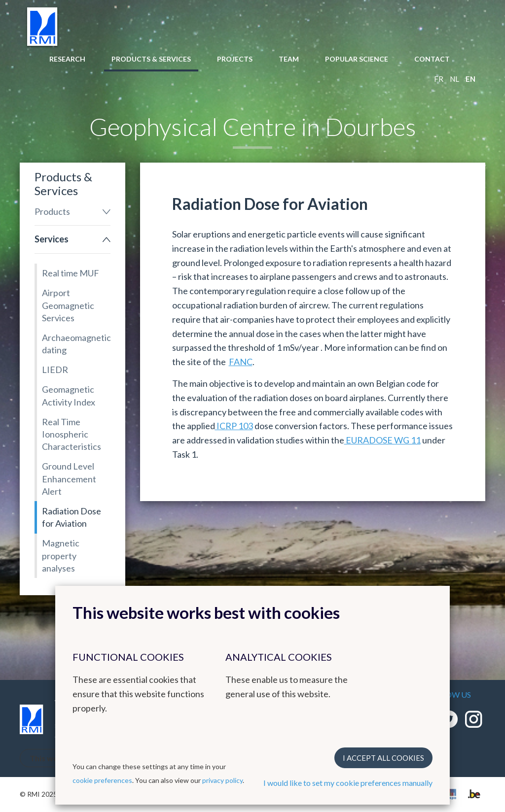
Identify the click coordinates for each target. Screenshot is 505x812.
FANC (241, 362)
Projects (235, 59)
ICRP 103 (234, 426)
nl (454, 79)
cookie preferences (102, 780)
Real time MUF (71, 273)
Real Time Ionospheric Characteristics (72, 434)
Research (67, 59)
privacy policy (222, 780)
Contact (432, 59)
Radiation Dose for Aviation (72, 517)
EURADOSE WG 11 (382, 440)
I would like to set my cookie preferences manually (348, 783)
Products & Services (151, 59)
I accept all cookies (383, 758)
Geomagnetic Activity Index (69, 395)
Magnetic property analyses (61, 555)
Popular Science (357, 59)
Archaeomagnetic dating (76, 344)
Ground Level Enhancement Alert (69, 478)
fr (439, 79)
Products (52, 211)
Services (52, 239)
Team (289, 59)
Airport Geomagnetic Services (68, 305)
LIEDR (55, 370)
